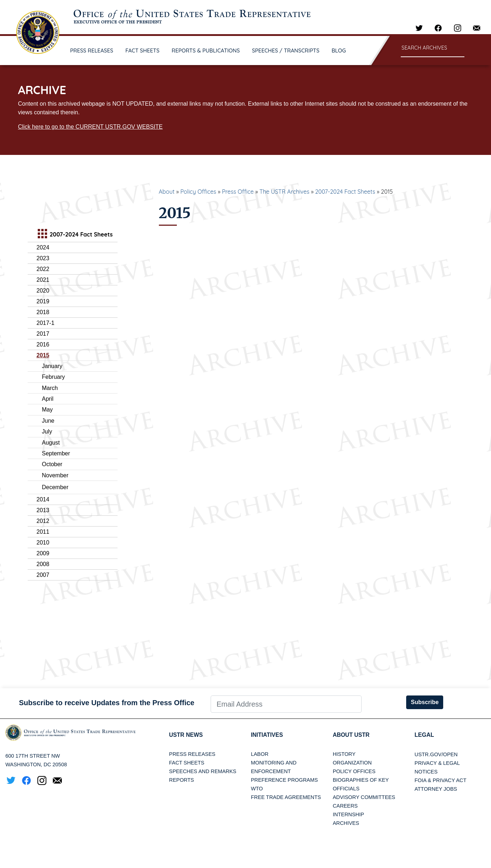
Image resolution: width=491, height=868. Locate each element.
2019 (43, 301)
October (52, 464)
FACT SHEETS (143, 50)
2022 (43, 269)
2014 (43, 499)
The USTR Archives (284, 192)
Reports (181, 780)
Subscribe (425, 702)
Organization (352, 763)
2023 (43, 258)
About (167, 192)
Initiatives (267, 735)
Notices (426, 772)
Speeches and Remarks (203, 772)
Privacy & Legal (437, 763)
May (47, 410)
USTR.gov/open (436, 754)
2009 (43, 553)
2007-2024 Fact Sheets (345, 192)
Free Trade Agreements (286, 798)
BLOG (339, 50)
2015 (43, 355)
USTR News (186, 735)
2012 (43, 521)
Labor (260, 754)
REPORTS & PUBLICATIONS (206, 50)
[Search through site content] (433, 48)
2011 (43, 532)
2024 (43, 247)
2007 (43, 575)
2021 (43, 280)
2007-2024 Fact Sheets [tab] (74, 235)
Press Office (238, 192)
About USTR (352, 735)
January (52, 366)
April (48, 399)
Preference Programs (284, 780)
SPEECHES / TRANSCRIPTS (286, 50)
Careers (345, 806)
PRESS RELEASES (92, 50)
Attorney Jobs (436, 789)
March (50, 388)
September (56, 453)
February (54, 377)
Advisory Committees (364, 798)
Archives (346, 823)
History (344, 754)
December (55, 487)
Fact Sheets (187, 763)
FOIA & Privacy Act (440, 780)
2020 (43, 291)
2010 (43, 543)
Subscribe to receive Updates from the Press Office (107, 703)
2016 (43, 345)
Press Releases (192, 754)
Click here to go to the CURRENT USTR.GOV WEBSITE (90, 127)
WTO (257, 789)
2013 (43, 510)
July (47, 431)
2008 (43, 564)
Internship (348, 815)
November (55, 475)
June (48, 421)
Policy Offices (198, 192)
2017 (43, 334)
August (51, 443)
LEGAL (424, 735)
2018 (43, 312)
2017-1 (46, 323)
